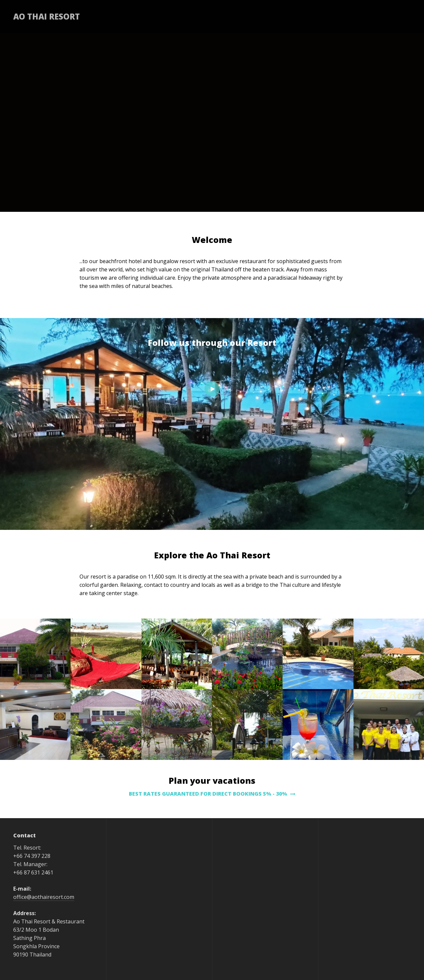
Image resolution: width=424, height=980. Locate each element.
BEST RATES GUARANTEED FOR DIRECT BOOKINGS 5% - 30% (212, 794)
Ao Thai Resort (47, 16)
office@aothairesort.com (44, 897)
